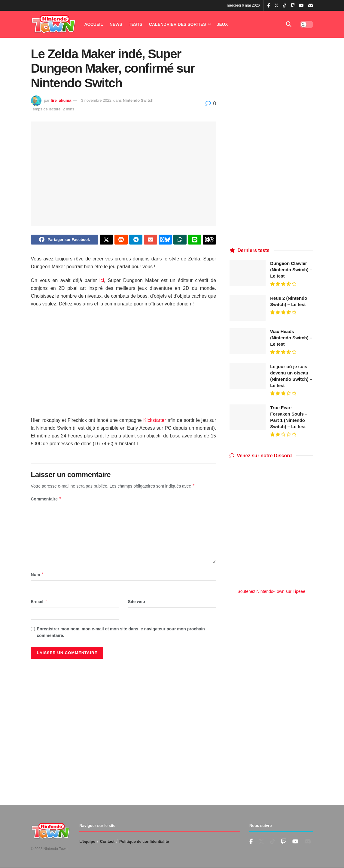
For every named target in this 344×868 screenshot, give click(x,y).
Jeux (222, 24)
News (116, 24)
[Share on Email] (151, 240)
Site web (137, 603)
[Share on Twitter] (106, 240)
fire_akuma (61, 100)
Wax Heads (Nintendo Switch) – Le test (291, 338)
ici (102, 282)
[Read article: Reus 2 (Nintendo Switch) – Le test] (248, 308)
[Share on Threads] (209, 240)
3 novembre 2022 (96, 100)
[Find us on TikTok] (285, 6)
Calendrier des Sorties (178, 24)
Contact (107, 841)
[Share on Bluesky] (165, 240)
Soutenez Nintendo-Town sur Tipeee (271, 591)
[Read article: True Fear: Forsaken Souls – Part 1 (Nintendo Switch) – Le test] (248, 417)
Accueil (94, 24)
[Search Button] (289, 24)
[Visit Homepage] (53, 24)
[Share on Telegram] (136, 240)
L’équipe (87, 841)
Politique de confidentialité (144, 841)
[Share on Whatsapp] (180, 240)
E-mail (39, 603)
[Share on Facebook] (65, 240)
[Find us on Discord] (311, 6)
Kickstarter (155, 422)
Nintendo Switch (138, 100)
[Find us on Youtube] (284, 842)
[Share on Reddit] (121, 240)
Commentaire (46, 500)
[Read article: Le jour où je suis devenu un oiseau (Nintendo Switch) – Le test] (248, 376)
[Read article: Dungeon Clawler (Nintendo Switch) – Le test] (248, 273)
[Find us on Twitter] (261, 842)
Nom (38, 576)
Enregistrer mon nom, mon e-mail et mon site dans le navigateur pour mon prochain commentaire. (121, 633)
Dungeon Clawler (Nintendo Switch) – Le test (291, 270)
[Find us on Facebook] (251, 842)
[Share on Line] (195, 240)
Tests (136, 24)
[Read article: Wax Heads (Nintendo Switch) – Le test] (248, 341)
